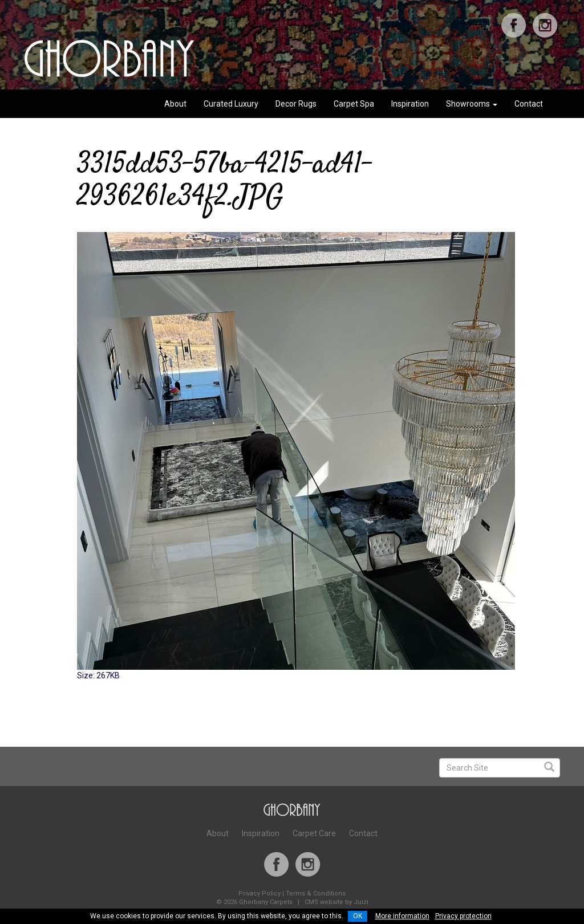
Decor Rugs (296, 104)
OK (358, 916)
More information (402, 916)
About (175, 104)
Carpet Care (314, 833)
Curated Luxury (231, 104)
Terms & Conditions (316, 894)
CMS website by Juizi (336, 902)
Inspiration (410, 104)
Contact (529, 104)
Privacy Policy (259, 894)
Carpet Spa (354, 104)
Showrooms (472, 104)
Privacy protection (463, 916)
